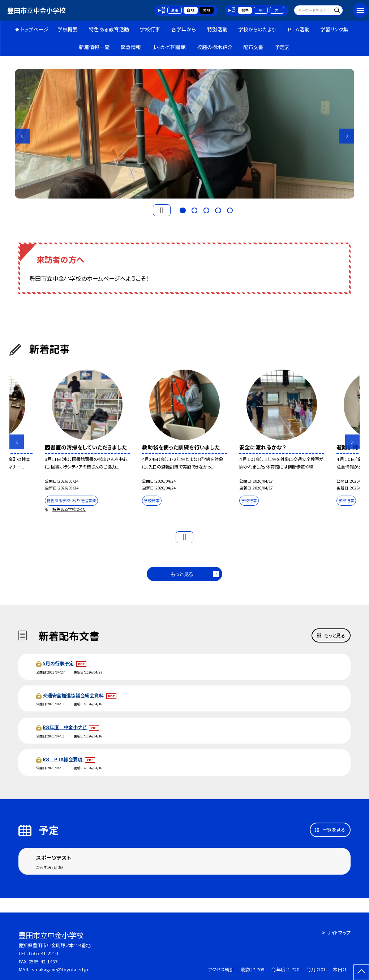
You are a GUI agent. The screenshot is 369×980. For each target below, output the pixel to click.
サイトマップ (338, 933)
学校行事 (150, 29)
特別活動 (217, 29)
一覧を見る (334, 830)
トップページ (35, 29)
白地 (190, 10)
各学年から (184, 29)
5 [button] (230, 210)
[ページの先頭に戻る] (361, 972)
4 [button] (218, 210)
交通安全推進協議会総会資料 (74, 695)
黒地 (206, 10)
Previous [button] (22, 136)
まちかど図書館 (169, 47)
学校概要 (68, 29)
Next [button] (347, 136)
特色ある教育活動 (109, 29)
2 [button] (194, 210)
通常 (175, 10)
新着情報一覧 (94, 47)
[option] (185, 134)
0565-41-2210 (43, 953)
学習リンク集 (334, 29)
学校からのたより (257, 29)
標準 (245, 10)
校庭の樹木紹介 (215, 47)
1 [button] (183, 210)
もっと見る (182, 574)
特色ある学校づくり (69, 509)
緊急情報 (131, 47)
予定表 (282, 47)
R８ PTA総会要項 (63, 759)
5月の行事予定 (59, 663)
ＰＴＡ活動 (298, 29)
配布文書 (253, 47)
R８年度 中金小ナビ (65, 727)
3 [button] (206, 210)
